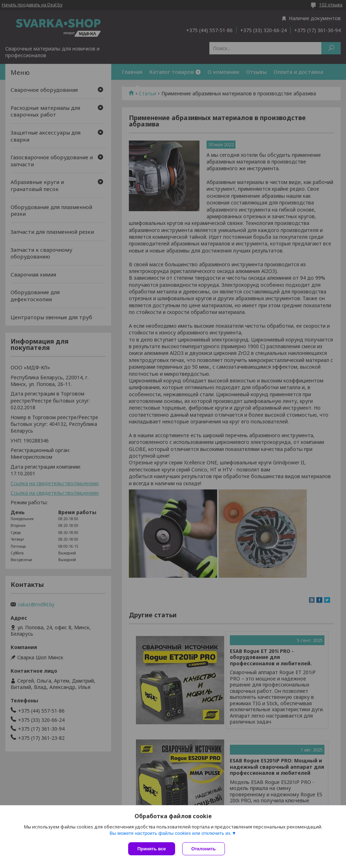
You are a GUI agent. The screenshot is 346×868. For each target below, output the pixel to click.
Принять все (152, 849)
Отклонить (204, 849)
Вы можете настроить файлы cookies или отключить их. (171, 833)
